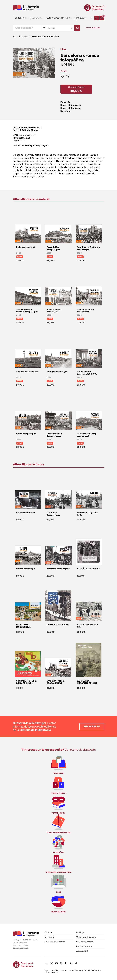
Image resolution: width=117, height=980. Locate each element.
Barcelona (65, 111)
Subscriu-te (92, 726)
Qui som (48, 932)
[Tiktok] (76, 963)
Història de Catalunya (71, 105)
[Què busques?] (27, 28)
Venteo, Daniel (28, 127)
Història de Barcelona (71, 108)
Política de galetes (84, 946)
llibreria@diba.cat (20, 948)
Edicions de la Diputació (55, 942)
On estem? (49, 937)
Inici (15, 36)
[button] (102, 18)
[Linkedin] (66, 963)
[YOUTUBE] (57, 963)
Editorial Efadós (30, 130)
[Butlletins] (71, 963)
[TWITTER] (52, 963)
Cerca (92, 28)
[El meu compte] (96, 18)
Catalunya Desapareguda (36, 145)
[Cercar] (77, 28)
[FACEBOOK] (47, 963)
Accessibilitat (82, 951)
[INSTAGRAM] (61, 963)
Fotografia (65, 102)
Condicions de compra (86, 937)
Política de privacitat (85, 942)
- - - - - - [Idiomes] (85, 18)
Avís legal (80, 932)
